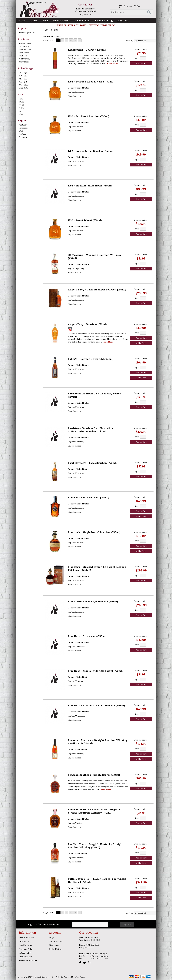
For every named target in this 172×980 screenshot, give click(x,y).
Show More (24, 62)
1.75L (21, 114)
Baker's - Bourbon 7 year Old (91, 359)
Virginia (22, 134)
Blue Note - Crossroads (87, 636)
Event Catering (104, 20)
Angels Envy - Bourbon (87, 324)
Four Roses (24, 53)
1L (20, 111)
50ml (21, 99)
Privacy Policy (25, 957)
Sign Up (127, 924)
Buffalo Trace (25, 44)
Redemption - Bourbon (87, 50)
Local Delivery (25, 945)
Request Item (83, 20)
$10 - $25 (23, 76)
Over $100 (23, 88)
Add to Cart (141, 63)
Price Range (26, 68)
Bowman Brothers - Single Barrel (94, 775)
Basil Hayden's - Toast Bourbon (92, 463)
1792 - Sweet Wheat (85, 220)
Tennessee (23, 128)
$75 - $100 (23, 85)
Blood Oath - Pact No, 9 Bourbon (93, 602)
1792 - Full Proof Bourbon (89, 116)
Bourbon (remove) (27, 33)
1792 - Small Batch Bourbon (90, 186)
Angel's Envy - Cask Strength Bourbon (97, 290)
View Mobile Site (27, 938)
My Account (54, 945)
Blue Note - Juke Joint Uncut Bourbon (96, 706)
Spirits (33, 21)
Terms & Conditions (28, 961)
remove (56, 36)
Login (52, 938)
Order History (56, 949)
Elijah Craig (24, 47)
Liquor (22, 28)
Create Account (56, 941)
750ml (21, 108)
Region (22, 120)
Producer (24, 39)
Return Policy (25, 953)
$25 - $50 (23, 79)
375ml (21, 105)
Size (20, 94)
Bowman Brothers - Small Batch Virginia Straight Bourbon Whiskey (94, 811)
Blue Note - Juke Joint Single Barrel (95, 671)
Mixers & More (62, 20)
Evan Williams (25, 50)
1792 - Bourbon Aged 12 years (91, 82)
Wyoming (23, 137)
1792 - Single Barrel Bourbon (91, 151)
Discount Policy (26, 949)
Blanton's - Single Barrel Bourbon (94, 532)
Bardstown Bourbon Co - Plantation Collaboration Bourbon (91, 430)
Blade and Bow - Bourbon (88, 498)
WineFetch (80, 977)
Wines (21, 21)
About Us (122, 21)
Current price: (141, 49)
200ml (21, 102)
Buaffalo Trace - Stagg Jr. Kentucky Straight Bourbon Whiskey (96, 846)
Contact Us (85, 4)
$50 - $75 (23, 82)
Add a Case (141, 343)
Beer (45, 21)
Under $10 (23, 73)
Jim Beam (23, 56)
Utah (21, 131)
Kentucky (23, 125)
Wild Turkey (24, 59)
